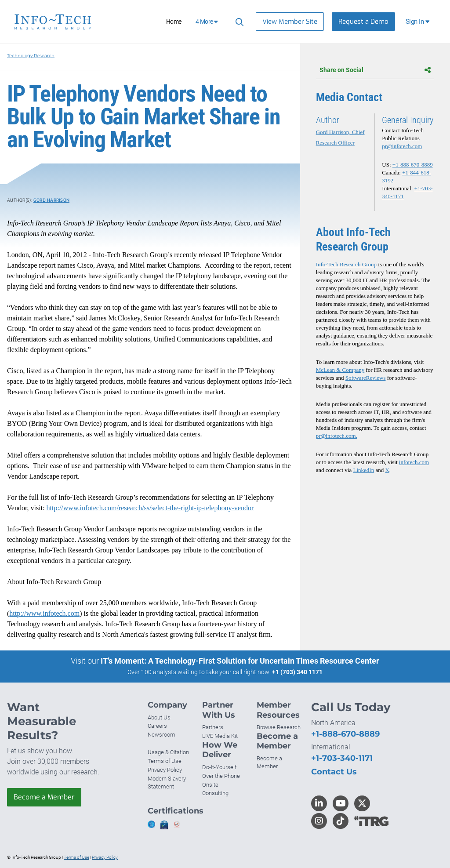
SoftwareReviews (366, 378)
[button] (418, 22)
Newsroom (161, 735)
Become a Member (44, 797)
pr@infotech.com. (337, 436)
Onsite (210, 785)
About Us (159, 717)
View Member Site (290, 22)
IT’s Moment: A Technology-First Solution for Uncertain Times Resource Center (240, 661)
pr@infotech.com (402, 146)
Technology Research (31, 56)
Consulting (215, 793)
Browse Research (279, 727)
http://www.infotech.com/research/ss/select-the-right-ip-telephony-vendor (150, 508)
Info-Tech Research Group (346, 264)
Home (174, 22)
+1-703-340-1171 (342, 758)
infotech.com (414, 462)
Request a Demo (363, 22)
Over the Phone (221, 776)
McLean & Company (340, 370)
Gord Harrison (51, 200)
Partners (213, 727)
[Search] (238, 22)
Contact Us (334, 772)
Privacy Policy (165, 770)
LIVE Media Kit (220, 736)
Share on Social (375, 70)
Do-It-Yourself (219, 767)
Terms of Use (165, 761)
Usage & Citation (168, 752)
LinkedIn (364, 470)
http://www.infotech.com (44, 613)
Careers (157, 726)
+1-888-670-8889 (413, 165)
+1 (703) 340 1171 (297, 672)
